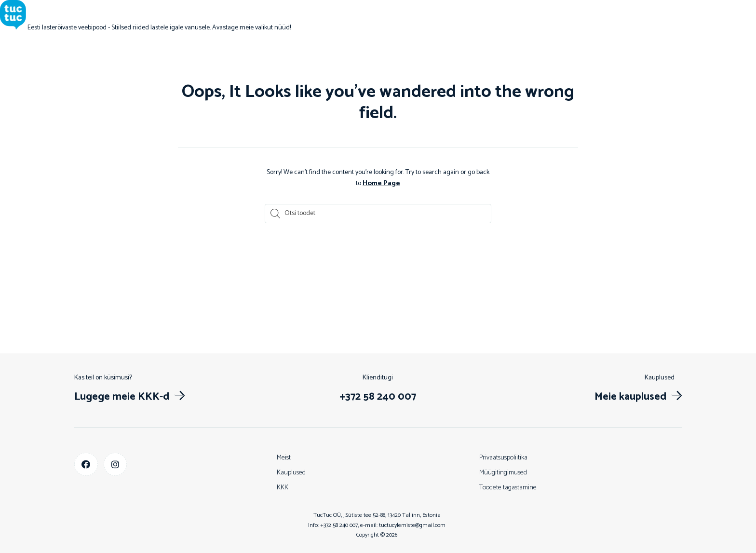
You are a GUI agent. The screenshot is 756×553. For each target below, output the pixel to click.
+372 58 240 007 (339, 525)
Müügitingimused (503, 472)
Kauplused (291, 472)
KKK (283, 487)
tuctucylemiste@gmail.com (412, 525)
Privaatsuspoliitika (503, 457)
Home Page (381, 183)
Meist (284, 457)
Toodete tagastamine (508, 487)
